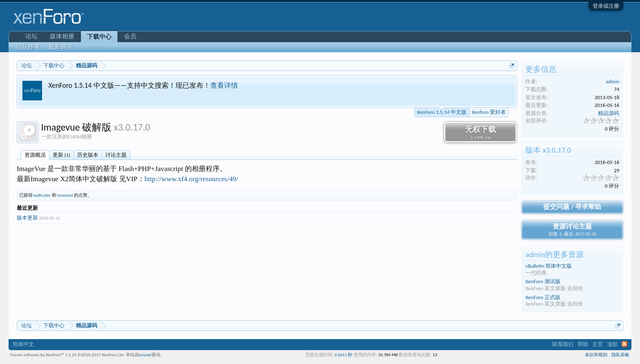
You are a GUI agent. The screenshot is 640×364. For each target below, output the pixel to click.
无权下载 (480, 132)
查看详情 (224, 85)
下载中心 (99, 37)
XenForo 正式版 (543, 297)
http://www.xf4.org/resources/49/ (191, 179)
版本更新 (27, 218)
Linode (145, 355)
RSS (624, 344)
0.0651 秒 (343, 355)
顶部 (612, 344)
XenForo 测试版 (543, 281)
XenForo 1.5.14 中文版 (442, 111)
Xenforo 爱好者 (489, 112)
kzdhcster (42, 195)
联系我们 (563, 344)
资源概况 (35, 155)
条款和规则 (596, 355)
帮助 (583, 344)
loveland (65, 195)
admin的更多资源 (554, 254)
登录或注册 (606, 6)
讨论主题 (116, 155)
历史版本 (88, 155)
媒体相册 (62, 36)
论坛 (31, 36)
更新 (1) (61, 155)
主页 (598, 344)
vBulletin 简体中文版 (549, 266)
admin (612, 81)
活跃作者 (28, 47)
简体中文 (23, 344)
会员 (130, 36)
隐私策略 (620, 355)
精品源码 (609, 113)
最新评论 (61, 47)
